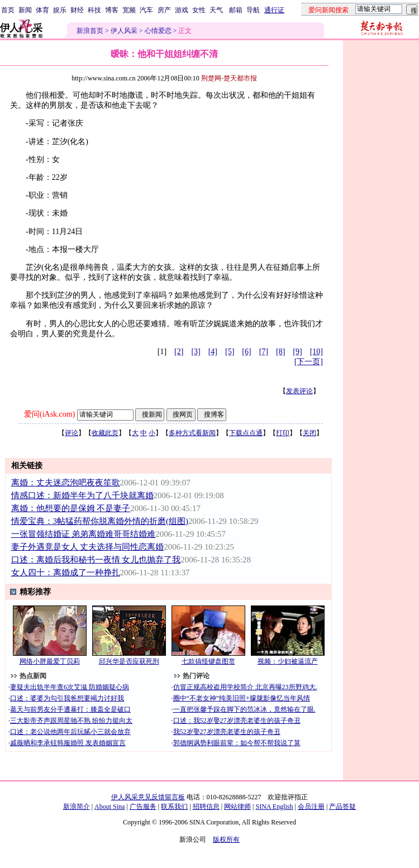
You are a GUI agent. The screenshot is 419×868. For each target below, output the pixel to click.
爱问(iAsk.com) (49, 414)
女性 (199, 10)
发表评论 (299, 391)
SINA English (274, 807)
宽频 (129, 10)
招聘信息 (206, 807)
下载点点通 (246, 433)
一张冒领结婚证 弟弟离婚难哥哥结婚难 (84, 534)
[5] (230, 352)
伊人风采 (124, 31)
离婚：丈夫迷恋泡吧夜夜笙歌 (66, 483)
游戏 (182, 10)
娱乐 (60, 10)
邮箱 (236, 10)
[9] (297, 352)
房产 (164, 10)
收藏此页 (105, 433)
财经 (77, 10)
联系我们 (174, 807)
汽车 (146, 10)
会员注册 (311, 807)
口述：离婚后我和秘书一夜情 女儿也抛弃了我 (96, 560)
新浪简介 (77, 807)
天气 (216, 10)
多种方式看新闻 (192, 433)
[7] (264, 352)
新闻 (25, 10)
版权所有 (226, 840)
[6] (246, 352)
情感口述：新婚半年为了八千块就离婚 (82, 495)
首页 (8, 10)
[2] (179, 352)
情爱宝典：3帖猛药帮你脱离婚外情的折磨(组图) (100, 521)
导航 (253, 10)
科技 (94, 10)
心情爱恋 (158, 31)
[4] (213, 352)
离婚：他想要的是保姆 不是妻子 (71, 508)
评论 (72, 433)
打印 (283, 433)
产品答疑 (342, 807)
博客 (112, 10)
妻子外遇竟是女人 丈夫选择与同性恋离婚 (88, 547)
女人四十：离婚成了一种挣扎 (66, 573)
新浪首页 (90, 31)
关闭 (310, 433)
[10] (316, 352)
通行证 (274, 10)
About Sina (109, 807)
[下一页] (309, 362)
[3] (196, 352)
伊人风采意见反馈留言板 (148, 797)
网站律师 (237, 807)
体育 (42, 10)
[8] (280, 352)
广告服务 (143, 807)
